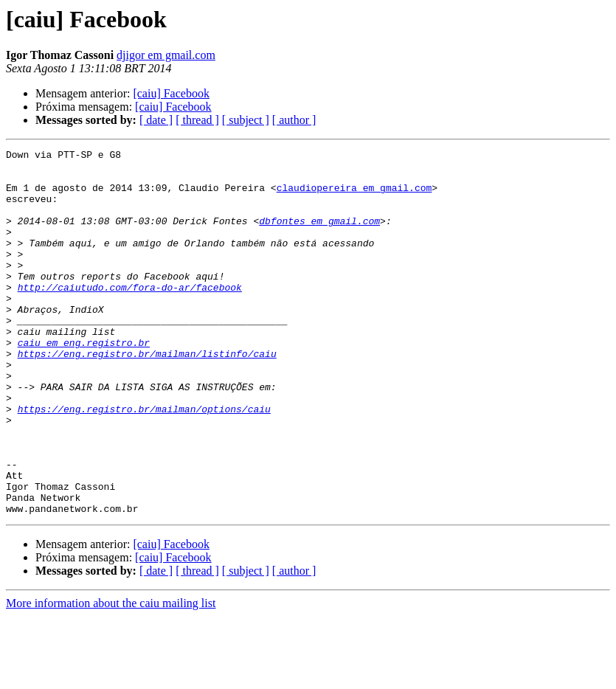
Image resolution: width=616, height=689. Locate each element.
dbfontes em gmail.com (319, 236)
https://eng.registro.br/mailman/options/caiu (144, 462)
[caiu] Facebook (171, 93)
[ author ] (294, 120)
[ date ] (156, 120)
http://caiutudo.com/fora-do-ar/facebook (130, 316)
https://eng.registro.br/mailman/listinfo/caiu (147, 395)
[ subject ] (246, 120)
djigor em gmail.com (166, 55)
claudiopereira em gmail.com (354, 196)
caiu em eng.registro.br (84, 382)
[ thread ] (197, 120)
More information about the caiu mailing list (111, 676)
